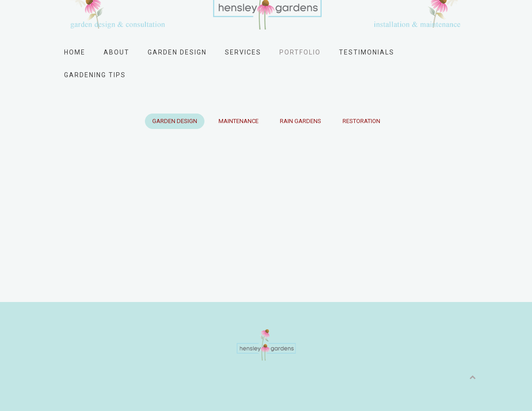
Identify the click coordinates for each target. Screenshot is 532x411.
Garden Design (177, 52)
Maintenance (239, 121)
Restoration (361, 121)
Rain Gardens (301, 121)
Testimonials (367, 52)
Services (243, 52)
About (117, 52)
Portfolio (300, 52)
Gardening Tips (95, 75)
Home (75, 52)
